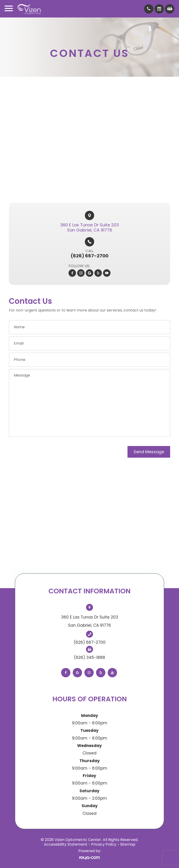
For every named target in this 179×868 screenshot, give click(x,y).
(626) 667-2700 (90, 642)
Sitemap (128, 844)
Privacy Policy (104, 844)
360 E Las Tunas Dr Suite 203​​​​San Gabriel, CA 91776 (89, 227)
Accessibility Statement (66, 844)
